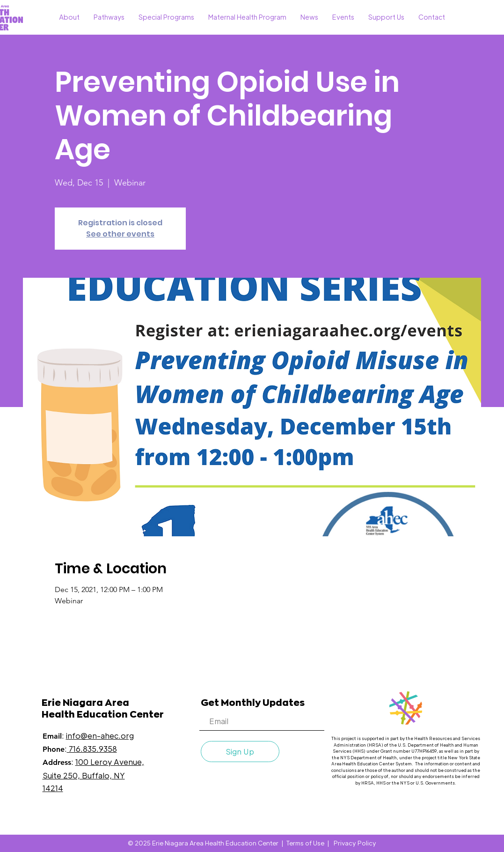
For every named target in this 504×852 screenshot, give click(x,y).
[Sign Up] (240, 752)
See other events (120, 234)
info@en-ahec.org (100, 736)
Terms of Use (305, 843)
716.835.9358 (92, 749)
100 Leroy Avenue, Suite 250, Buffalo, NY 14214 (93, 775)
